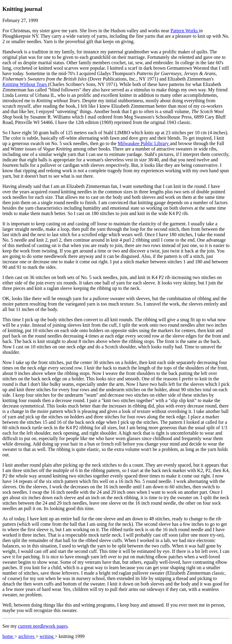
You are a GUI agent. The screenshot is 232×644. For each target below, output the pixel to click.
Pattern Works (185, 31)
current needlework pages (43, 626)
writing (47, 636)
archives (27, 636)
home (8, 636)
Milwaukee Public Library (144, 143)
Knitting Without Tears (25, 84)
